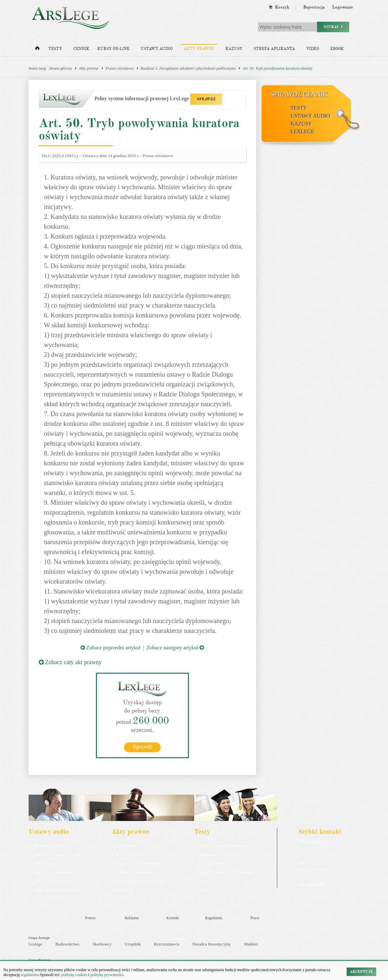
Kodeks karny (126, 846)
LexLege (303, 132)
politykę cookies (74, 975)
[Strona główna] (37, 50)
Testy (55, 49)
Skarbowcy (102, 944)
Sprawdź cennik (299, 94)
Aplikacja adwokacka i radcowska (224, 846)
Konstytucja (125, 890)
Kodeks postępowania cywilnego (57, 872)
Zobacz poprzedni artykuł (110, 648)
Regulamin (214, 918)
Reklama (132, 918)
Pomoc (91, 918)
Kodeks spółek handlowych (136, 872)
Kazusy (234, 49)
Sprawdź (142, 747)
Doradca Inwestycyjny (211, 944)
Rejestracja (314, 7)
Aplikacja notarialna (214, 863)
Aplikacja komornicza (215, 854)
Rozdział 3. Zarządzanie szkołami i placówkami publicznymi (188, 68)
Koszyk (279, 7)
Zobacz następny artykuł (175, 648)
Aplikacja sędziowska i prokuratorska (226, 872)
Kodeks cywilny (45, 863)
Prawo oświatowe (120, 68)
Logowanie (342, 7)
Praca (255, 918)
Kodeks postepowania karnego (56, 890)
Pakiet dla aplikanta (48, 846)
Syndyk (205, 881)
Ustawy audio (157, 49)
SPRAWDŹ (206, 99)
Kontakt (173, 918)
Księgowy (206, 890)
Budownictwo (67, 944)
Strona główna (60, 68)
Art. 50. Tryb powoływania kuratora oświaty (277, 68)
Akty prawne (199, 49)
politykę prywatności (107, 975)
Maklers (251, 944)
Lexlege (35, 944)
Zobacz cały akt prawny (70, 662)
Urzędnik (133, 944)
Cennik (81, 49)
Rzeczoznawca (166, 944)
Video (313, 49)
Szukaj (333, 27)
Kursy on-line (113, 49)
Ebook (337, 49)
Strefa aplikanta (274, 49)
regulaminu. (30, 975)
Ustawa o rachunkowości (52, 881)
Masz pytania (311, 884)
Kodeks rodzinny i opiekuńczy (138, 863)
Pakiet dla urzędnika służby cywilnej (60, 854)
